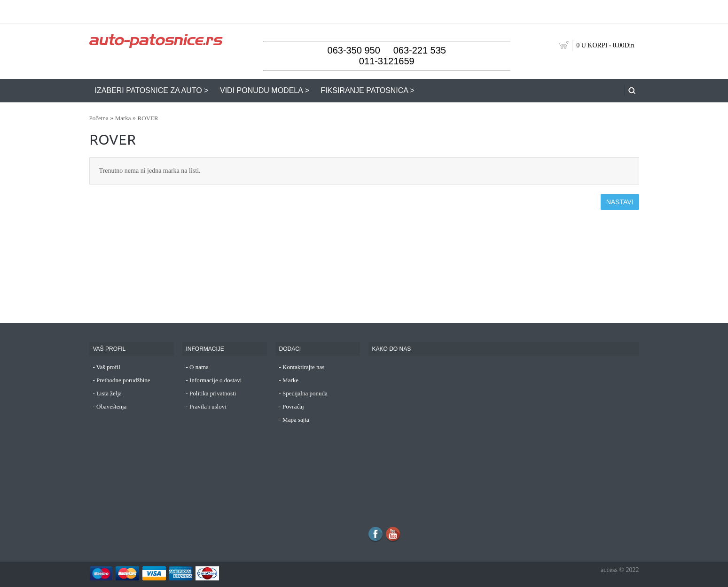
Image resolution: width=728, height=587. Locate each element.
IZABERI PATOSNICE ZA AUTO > (152, 90)
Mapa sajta (296, 420)
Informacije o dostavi (215, 380)
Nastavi (620, 202)
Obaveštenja (111, 406)
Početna (99, 118)
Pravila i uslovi (208, 406)
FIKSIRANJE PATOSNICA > (368, 90)
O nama (199, 367)
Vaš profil (108, 367)
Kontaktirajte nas (303, 367)
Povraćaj (293, 406)
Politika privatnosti (213, 393)
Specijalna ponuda (305, 393)
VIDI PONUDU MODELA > (265, 90)
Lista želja (109, 393)
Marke (290, 380)
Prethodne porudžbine (123, 380)
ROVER (148, 118)
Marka (123, 118)
